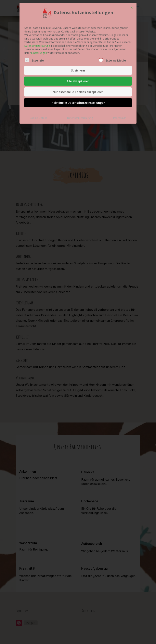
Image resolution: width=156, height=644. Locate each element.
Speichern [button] (78, 40)
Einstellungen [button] (39, 23)
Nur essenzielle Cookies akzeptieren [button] (78, 62)
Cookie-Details (38, 88)
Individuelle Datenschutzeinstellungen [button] (78, 73)
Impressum (120, 88)
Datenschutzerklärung (37, 16)
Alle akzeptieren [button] (78, 51)
